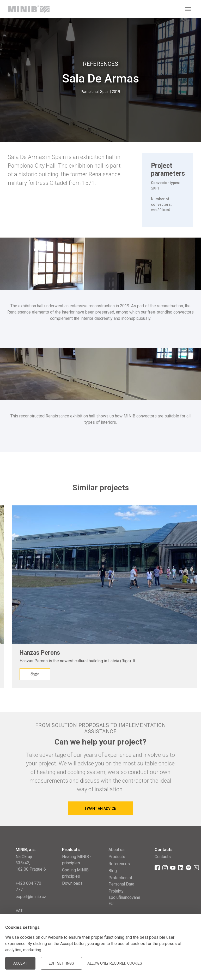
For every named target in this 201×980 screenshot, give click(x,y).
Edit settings (61, 963)
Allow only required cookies (115, 963)
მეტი (35, 674)
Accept (20, 963)
